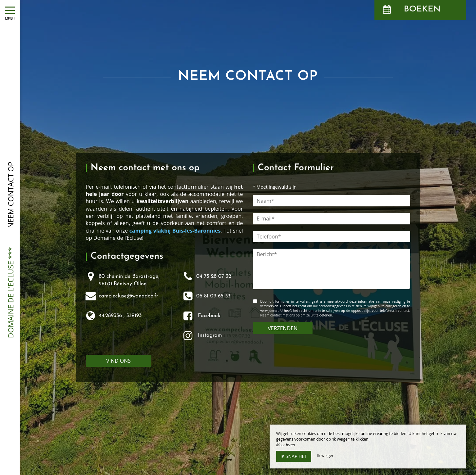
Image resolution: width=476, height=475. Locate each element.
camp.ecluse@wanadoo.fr (129, 296)
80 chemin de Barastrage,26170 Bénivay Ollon (129, 280)
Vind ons (118, 361)
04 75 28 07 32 (214, 276)
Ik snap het (294, 456)
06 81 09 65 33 (213, 296)
